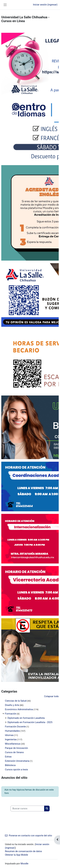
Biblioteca (10, 765)
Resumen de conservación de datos (23, 851)
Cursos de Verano (14, 752)
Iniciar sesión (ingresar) (45, 5)
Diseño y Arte (12, 705)
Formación (11, 714)
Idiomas (9, 735)
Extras (8, 757)
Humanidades (12, 731)
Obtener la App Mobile (16, 855)
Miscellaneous (13, 744)
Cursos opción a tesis (16, 770)
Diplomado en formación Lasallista (26, 718)
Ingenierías (11, 739)
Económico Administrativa (19, 709)
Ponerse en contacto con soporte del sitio (28, 836)
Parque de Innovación (16, 748)
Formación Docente (15, 727)
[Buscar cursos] (27, 808)
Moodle (24, 864)
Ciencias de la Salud (16, 701)
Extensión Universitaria (17, 761)
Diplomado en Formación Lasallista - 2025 (30, 722)
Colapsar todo (51, 696)
